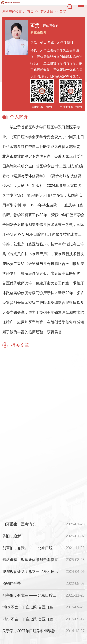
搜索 (70, 7)
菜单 (80, 4)
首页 (30, 12)
